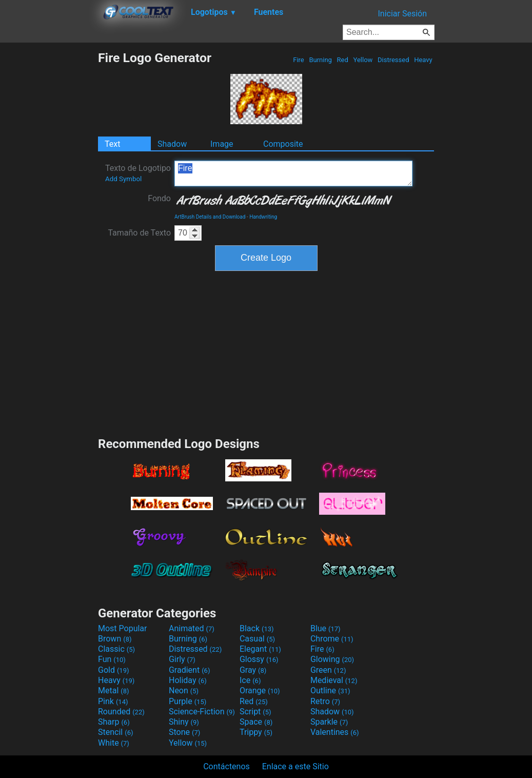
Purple (188, 701)
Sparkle (329, 722)
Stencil (115, 732)
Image (222, 144)
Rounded (121, 712)
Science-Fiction (202, 712)
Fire (299, 60)
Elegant (260, 649)
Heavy (423, 60)
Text (112, 144)
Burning (320, 60)
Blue (326, 628)
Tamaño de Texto (139, 233)
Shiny (184, 722)
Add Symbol (123, 179)
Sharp (114, 722)
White (114, 743)
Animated (192, 628)
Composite (283, 144)
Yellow (363, 60)
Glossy (259, 659)
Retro (325, 701)
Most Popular (123, 628)
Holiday (188, 680)
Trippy (256, 732)
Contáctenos (226, 766)
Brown (115, 639)
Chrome (332, 639)
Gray (253, 670)
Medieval (334, 680)
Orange (260, 691)
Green (328, 670)
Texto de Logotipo (138, 173)
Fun (112, 659)
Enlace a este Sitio (295, 766)
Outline (330, 691)
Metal (114, 691)
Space (256, 722)
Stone (184, 732)
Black (257, 628)
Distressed (393, 60)
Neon (184, 691)
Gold (114, 670)
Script (255, 712)
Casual (257, 639)
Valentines (335, 732)
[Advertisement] (49, 204)
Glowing (332, 659)
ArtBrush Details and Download (210, 217)
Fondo (159, 198)
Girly (182, 659)
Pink (113, 701)
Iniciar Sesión (402, 14)
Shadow (172, 144)
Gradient (189, 670)
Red (342, 60)
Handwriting (263, 217)
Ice (250, 680)
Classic (116, 649)
